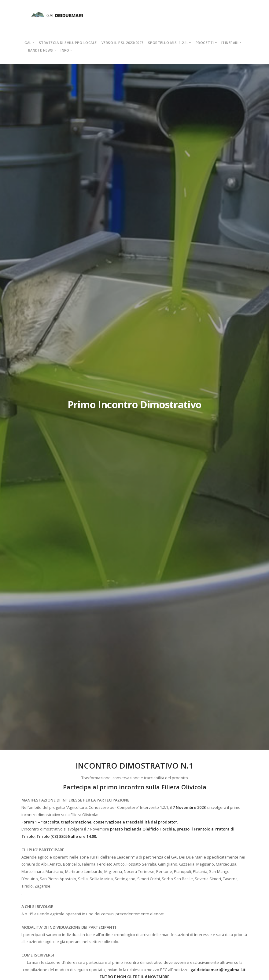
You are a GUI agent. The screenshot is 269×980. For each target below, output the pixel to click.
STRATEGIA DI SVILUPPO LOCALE (68, 43)
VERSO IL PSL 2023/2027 (122, 43)
